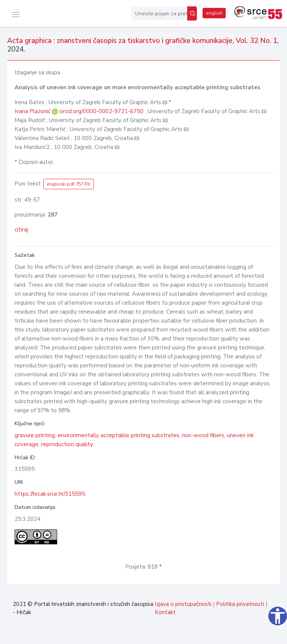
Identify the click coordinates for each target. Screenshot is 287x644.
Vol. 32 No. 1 (257, 41)
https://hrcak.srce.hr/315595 (50, 494)
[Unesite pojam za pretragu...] (159, 13)
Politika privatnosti (240, 604)
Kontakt (165, 612)
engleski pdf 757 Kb (69, 184)
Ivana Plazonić (33, 111)
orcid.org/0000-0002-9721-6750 (101, 111)
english (214, 13)
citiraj (21, 230)
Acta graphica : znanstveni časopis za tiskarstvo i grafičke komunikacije (120, 41)
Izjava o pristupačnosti (183, 604)
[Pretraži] (192, 13)
